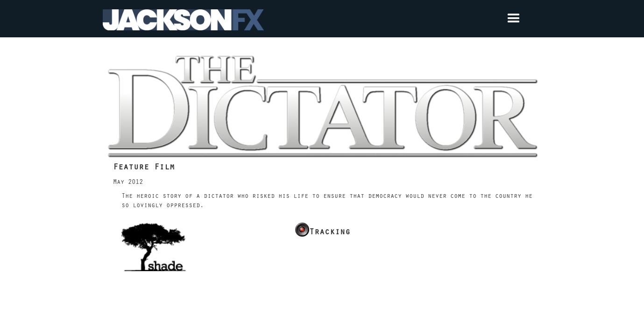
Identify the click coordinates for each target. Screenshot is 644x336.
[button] (403, 19)
